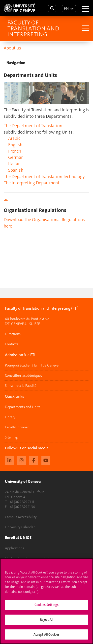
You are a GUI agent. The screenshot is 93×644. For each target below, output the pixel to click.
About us (12, 48)
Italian (14, 164)
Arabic (14, 138)
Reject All (46, 622)
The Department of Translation (33, 126)
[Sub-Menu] (85, 29)
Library (10, 417)
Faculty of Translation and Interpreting (33, 28)
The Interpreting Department (32, 183)
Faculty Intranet (17, 427)
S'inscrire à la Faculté (21, 386)
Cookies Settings (46, 608)
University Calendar (20, 527)
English (15, 145)
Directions (13, 334)
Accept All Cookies (46, 637)
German (16, 157)
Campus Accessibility (21, 517)
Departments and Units (23, 407)
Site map (12, 437)
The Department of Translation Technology (44, 177)
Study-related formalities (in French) (32, 558)
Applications (15, 548)
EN (66, 9)
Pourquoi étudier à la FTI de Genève (32, 365)
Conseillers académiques (24, 375)
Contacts (12, 344)
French (15, 151)
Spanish (16, 170)
